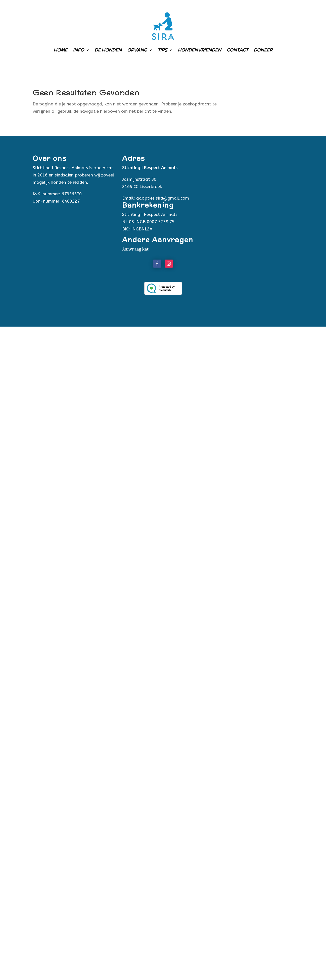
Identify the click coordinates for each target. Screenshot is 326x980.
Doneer (263, 50)
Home (60, 50)
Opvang (137, 50)
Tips (162, 50)
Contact (237, 50)
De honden (108, 50)
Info (78, 50)
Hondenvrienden (199, 50)
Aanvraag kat (135, 249)
